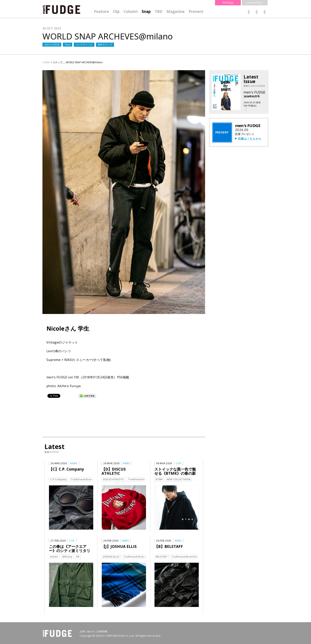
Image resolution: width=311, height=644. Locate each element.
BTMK (159, 479)
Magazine (176, 11)
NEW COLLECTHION (179, 479)
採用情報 (103, 632)
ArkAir (54, 557)
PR (78, 557)
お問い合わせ (87, 632)
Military (67, 557)
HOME (46, 62)
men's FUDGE (52, 44)
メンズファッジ (84, 44)
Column (131, 11)
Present (196, 11)
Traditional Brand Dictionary (89, 479)
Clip (116, 11)
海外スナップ (105, 44)
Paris (68, 44)
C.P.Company (58, 479)
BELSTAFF (162, 557)
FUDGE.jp (228, 3)
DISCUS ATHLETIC (113, 479)
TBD (159, 11)
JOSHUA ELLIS (111, 557)
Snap (146, 11)
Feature (101, 11)
